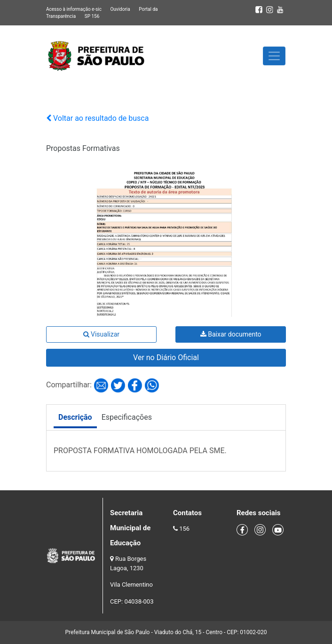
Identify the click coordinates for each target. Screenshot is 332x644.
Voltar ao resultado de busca (97, 118)
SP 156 (92, 16)
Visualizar (101, 334)
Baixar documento (231, 334)
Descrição (75, 417)
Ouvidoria (120, 9)
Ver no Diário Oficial (166, 357)
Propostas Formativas (83, 148)
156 (184, 529)
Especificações (127, 417)
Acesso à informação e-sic (74, 9)
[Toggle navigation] (274, 56)
